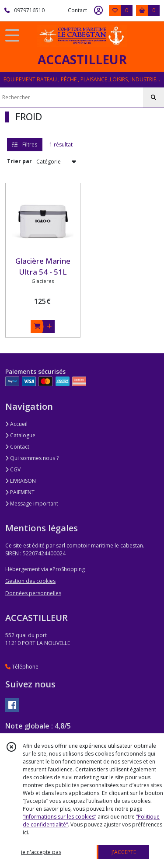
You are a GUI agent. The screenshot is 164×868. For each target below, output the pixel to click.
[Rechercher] (154, 98)
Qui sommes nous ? (32, 458)
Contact (77, 10)
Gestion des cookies (30, 581)
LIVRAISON (21, 481)
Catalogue (20, 435)
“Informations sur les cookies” (59, 817)
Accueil (16, 424)
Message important (32, 504)
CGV (13, 469)
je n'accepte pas (41, 852)
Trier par (19, 161)
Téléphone (22, 667)
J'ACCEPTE (124, 852)
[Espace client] (98, 10)
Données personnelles (33, 593)
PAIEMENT (20, 492)
